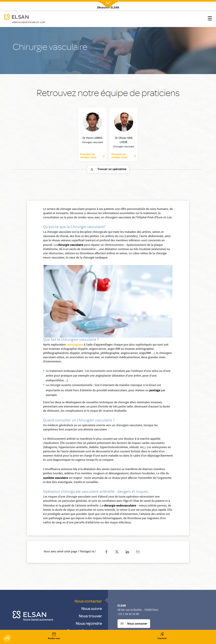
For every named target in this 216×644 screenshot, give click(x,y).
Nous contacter (88, 601)
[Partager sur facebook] (106, 552)
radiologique (75, 345)
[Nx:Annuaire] (54, 636)
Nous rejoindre (89, 623)
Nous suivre (92, 608)
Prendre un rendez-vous (92, 156)
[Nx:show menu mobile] (210, 19)
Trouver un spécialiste (108, 169)
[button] (7, 638)
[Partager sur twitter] (117, 552)
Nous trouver (90, 616)
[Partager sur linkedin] (127, 552)
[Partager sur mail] (138, 552)
